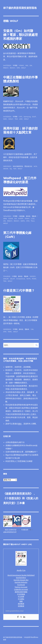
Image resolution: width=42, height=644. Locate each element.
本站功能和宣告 (18, 166)
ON (31, 65)
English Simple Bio (21, 580)
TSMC (10, 332)
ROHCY (13, 68)
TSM (16, 119)
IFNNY (22, 65)
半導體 (15, 65)
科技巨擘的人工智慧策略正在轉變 (19, 461)
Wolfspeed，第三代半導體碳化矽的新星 (20, 180)
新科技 (28, 216)
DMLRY (6, 279)
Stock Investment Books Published (21, 575)
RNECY (6, 68)
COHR (11, 219)
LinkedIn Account (21, 589)
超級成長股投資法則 (18, 494)
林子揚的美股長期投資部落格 (20, 8)
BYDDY (33, 276)
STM (18, 68)
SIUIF (34, 117)
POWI (34, 279)
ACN (35, 166)
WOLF (23, 68)
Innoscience (21, 279)
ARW (5, 219)
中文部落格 (21, 594)
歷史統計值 (28, 166)
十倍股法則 (13, 498)
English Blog (21, 578)
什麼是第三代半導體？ (19, 291)
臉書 (21, 601)
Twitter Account (21, 587)
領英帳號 (21, 606)
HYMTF (21, 219)
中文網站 (21, 599)
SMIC (5, 119)
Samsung (27, 117)
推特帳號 (21, 604)
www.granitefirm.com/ (15, 611)
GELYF (12, 279)
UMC (21, 119)
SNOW (6, 169)
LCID (33, 219)
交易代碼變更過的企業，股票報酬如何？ (22, 452)
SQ (11, 169)
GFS (21, 117)
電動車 (34, 216)
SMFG (23, 221)
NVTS (29, 279)
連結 (20, 424)
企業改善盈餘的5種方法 (15, 442)
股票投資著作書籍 (21, 592)
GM (15, 219)
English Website (21, 582)
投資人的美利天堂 (11, 530)
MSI (27, 65)
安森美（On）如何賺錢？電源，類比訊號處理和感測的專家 (20, 35)
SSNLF (11, 119)
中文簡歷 (21, 597)
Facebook (21, 585)
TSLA (33, 221)
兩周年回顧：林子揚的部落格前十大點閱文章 (20, 130)
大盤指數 (22, 216)
